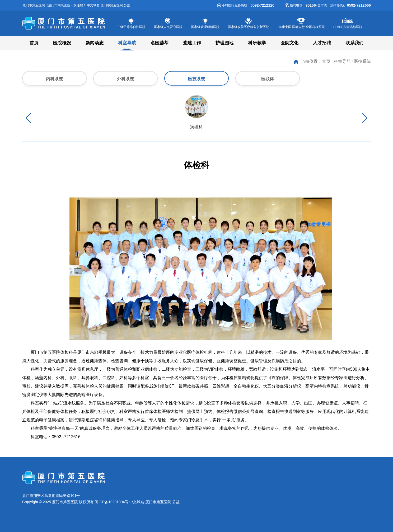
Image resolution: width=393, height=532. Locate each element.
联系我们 (354, 43)
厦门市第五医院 (68, 23)
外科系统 (125, 79)
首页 (34, 43)
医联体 (268, 79)
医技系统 (362, 61)
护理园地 (224, 43)
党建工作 (192, 43)
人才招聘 (322, 43)
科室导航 (127, 43)
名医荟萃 (160, 43)
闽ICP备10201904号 (112, 502)
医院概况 (62, 43)
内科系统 (54, 79)
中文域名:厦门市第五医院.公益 (155, 502)
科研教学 (257, 43)
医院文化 (289, 43)
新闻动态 (95, 43)
